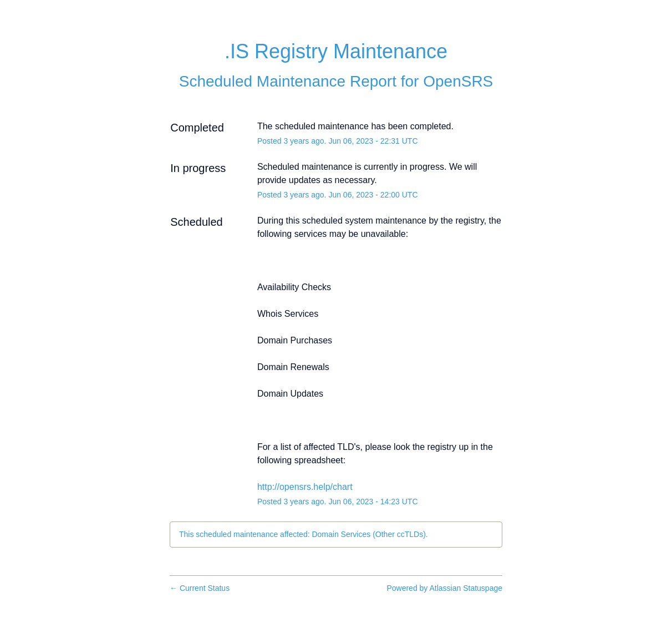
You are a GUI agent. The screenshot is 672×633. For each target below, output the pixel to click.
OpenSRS (458, 81)
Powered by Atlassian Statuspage (444, 588)
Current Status (200, 588)
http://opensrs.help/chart (305, 487)
